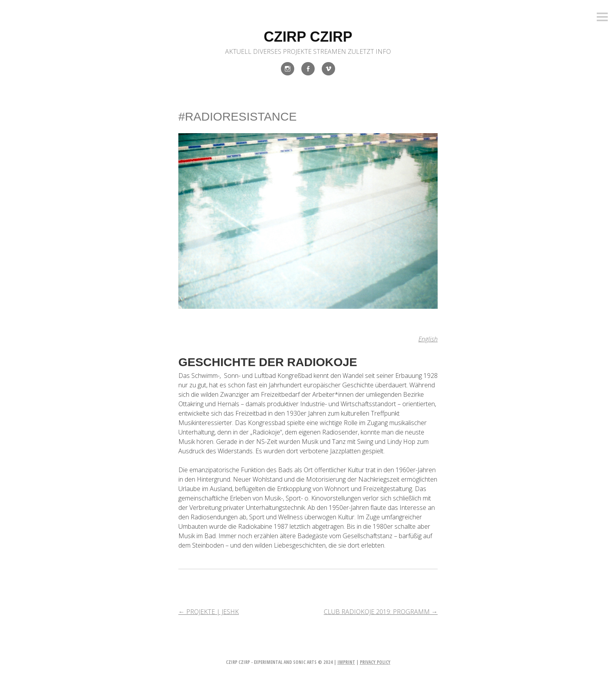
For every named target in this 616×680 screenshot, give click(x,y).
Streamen (330, 51)
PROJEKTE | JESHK (209, 612)
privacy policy (375, 662)
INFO (383, 51)
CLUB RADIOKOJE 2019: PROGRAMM (381, 612)
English (428, 339)
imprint (346, 662)
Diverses (267, 51)
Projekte (297, 51)
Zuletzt (361, 51)
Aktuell (238, 51)
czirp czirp (308, 37)
